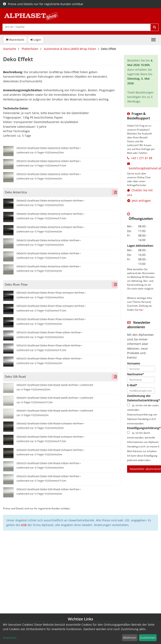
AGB (24, 525)
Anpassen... (11, 638)
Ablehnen (130, 638)
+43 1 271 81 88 (142, 158)
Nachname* (135, 374)
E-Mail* (132, 385)
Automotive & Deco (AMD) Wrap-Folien (70, 49)
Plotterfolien (30, 49)
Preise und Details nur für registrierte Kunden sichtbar (43, 4)
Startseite (10, 49)
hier (141, 310)
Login (36, 40)
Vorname (134, 363)
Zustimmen (148, 638)
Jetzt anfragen (139, 201)
